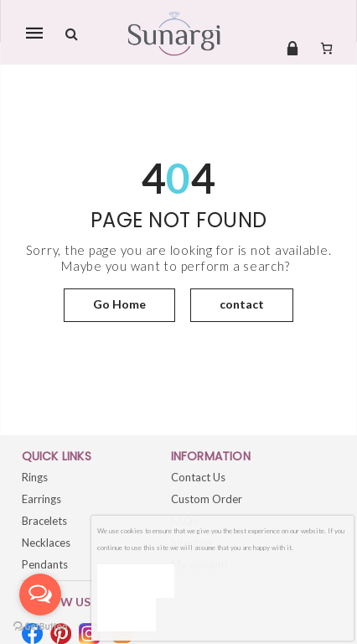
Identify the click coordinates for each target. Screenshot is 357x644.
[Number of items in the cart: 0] (326, 48)
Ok (136, 581)
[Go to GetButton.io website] (40, 627)
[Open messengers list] (40, 595)
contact (242, 304)
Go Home (119, 304)
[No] (127, 615)
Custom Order (207, 499)
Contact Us (198, 477)
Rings (35, 477)
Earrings (41, 499)
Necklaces (46, 543)
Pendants (45, 564)
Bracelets (44, 521)
